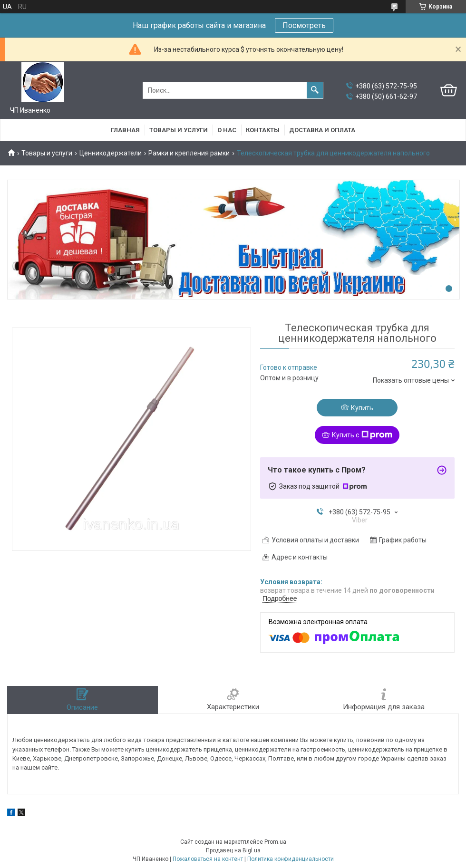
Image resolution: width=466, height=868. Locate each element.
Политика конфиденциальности (291, 859)
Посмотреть (304, 25)
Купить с (362, 435)
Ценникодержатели (111, 153)
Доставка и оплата (322, 130)
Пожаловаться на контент (208, 859)
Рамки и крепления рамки (189, 153)
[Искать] (315, 90)
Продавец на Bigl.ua (233, 850)
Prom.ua (275, 842)
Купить (362, 408)
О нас (227, 130)
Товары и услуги (179, 130)
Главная (125, 130)
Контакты (263, 130)
